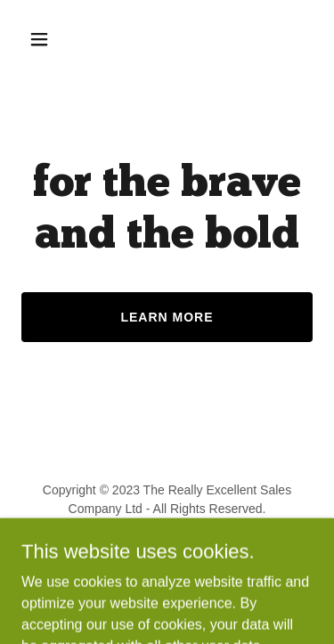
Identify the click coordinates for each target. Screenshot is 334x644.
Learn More (167, 317)
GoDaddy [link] (202, 549)
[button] (43, 39)
